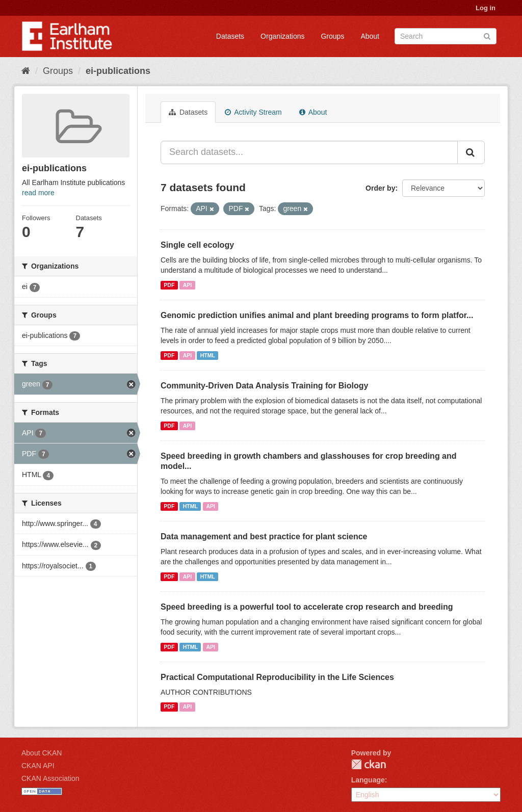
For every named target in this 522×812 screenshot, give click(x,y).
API (188, 285)
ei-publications (118, 71)
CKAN (369, 764)
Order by (380, 188)
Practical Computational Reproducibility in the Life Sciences (277, 677)
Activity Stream (253, 112)
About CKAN (42, 753)
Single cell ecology (197, 245)
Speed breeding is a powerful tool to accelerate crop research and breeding (307, 607)
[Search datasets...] (309, 152)
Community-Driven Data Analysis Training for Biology (264, 386)
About (370, 36)
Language (368, 780)
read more (38, 193)
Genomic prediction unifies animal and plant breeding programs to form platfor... (317, 315)
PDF (169, 285)
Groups (332, 36)
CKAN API (38, 766)
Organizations (282, 36)
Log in (486, 8)
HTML (208, 355)
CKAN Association (50, 778)
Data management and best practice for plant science (264, 536)
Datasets (230, 36)
